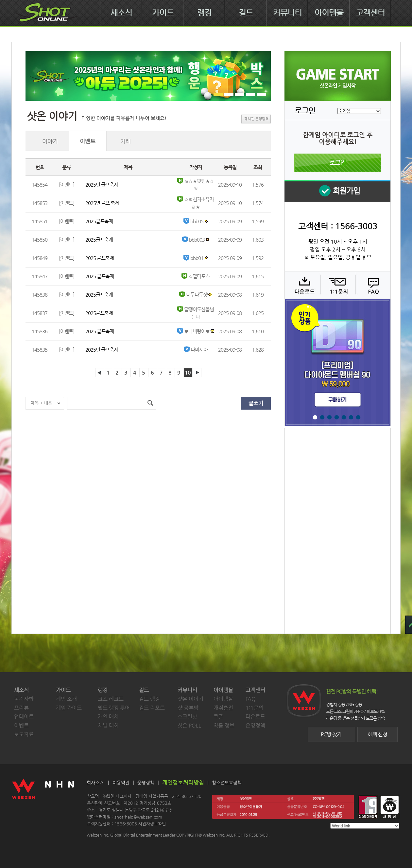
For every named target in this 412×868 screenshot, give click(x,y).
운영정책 (255, 725)
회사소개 (95, 783)
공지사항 (24, 699)
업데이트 (24, 717)
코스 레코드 (111, 699)
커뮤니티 (287, 13)
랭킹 (204, 13)
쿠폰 (218, 717)
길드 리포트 (152, 708)
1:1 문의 (337, 285)
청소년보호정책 (227, 783)
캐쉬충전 (223, 708)
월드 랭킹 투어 (114, 708)
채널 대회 (108, 725)
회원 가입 (337, 191)
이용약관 (121, 783)
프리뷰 (21, 708)
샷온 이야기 (190, 699)
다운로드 (302, 285)
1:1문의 (255, 708)
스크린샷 (187, 717)
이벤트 (21, 725)
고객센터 (370, 13)
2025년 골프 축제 (102, 203)
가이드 (163, 13)
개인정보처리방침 (183, 782)
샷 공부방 (188, 708)
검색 (150, 403)
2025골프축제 (99, 221)
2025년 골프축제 (102, 185)
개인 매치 (108, 717)
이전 (100, 373)
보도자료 (24, 734)
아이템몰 (329, 13)
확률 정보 (224, 725)
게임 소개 (66, 699)
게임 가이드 (69, 708)
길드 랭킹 (149, 699)
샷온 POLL (189, 725)
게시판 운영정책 (256, 119)
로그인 (338, 163)
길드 (246, 13)
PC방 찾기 (331, 734)
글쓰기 (256, 403)
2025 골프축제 (100, 258)
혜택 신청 (378, 734)
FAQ (372, 285)
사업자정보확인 (152, 824)
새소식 (121, 13)
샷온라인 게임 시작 (338, 76)
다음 (197, 373)
